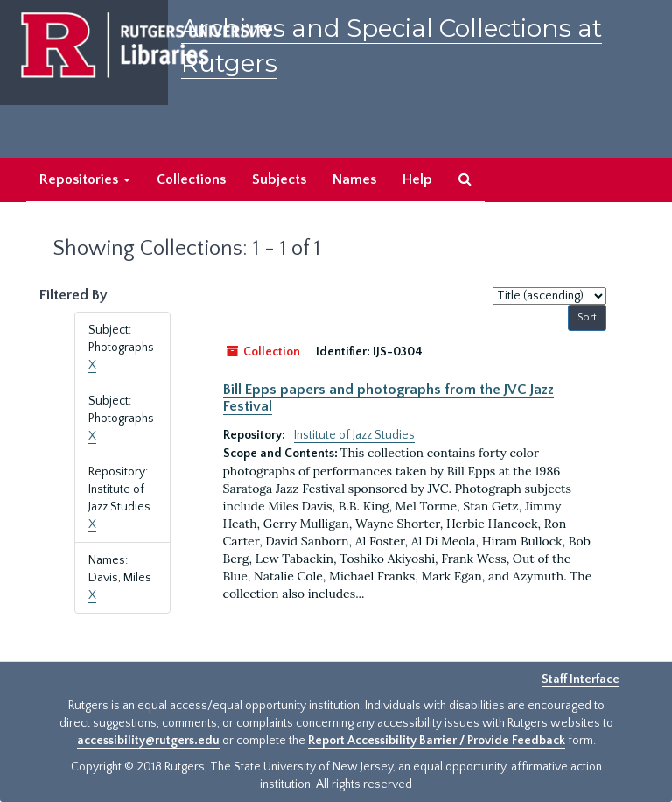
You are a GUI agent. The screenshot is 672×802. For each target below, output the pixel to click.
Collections (191, 179)
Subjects (279, 179)
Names (354, 179)
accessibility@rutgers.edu (148, 741)
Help (417, 179)
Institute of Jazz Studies (354, 435)
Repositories (85, 179)
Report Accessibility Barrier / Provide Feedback (437, 741)
